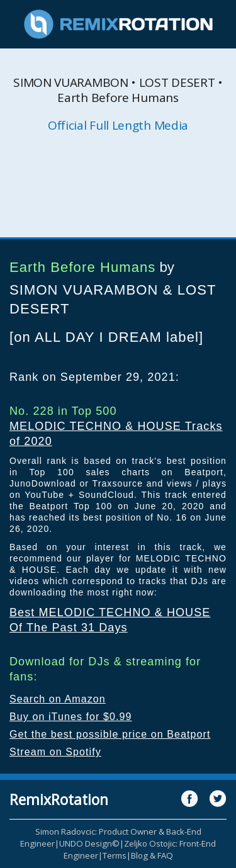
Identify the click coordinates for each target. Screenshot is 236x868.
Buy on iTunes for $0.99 (71, 717)
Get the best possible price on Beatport (110, 734)
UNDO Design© (89, 843)
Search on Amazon (58, 699)
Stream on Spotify (55, 752)
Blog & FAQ (152, 855)
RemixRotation (59, 799)
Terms (115, 855)
